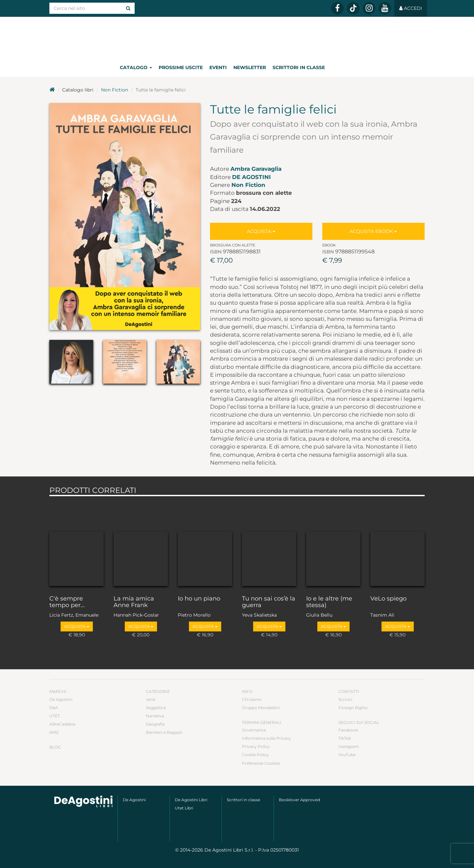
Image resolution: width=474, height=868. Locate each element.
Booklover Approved (299, 800)
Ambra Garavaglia (256, 169)
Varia (151, 699)
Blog (55, 747)
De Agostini (251, 177)
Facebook (348, 730)
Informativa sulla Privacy (266, 738)
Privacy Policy (256, 746)
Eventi (218, 67)
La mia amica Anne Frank (134, 602)
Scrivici (345, 699)
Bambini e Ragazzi (164, 732)
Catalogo (136, 67)
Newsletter (250, 67)
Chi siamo (252, 699)
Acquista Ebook (373, 231)
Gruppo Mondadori (261, 708)
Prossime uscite (181, 67)
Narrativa (155, 716)
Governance (254, 730)
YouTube (347, 755)
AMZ (54, 732)
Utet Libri (184, 808)
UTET (55, 716)
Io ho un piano (199, 599)
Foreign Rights (353, 708)
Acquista (261, 231)
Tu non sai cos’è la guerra (269, 602)
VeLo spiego (388, 599)
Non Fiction (115, 90)
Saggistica (156, 708)
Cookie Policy (255, 755)
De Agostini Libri (191, 800)
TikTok (345, 738)
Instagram (349, 746)
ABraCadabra (62, 724)
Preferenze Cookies (261, 763)
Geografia (155, 724)
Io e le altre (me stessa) (329, 602)
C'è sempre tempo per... (67, 602)
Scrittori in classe (299, 67)
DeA (54, 708)
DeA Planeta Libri (237, 37)
